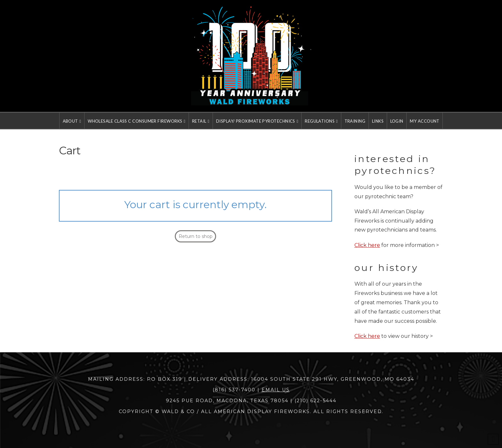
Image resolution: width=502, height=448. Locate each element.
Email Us (276, 390)
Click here (367, 245)
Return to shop (196, 236)
